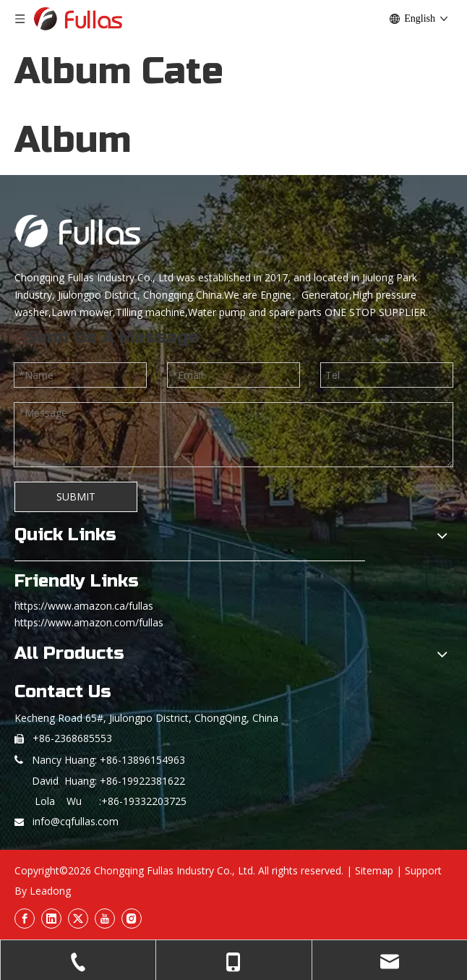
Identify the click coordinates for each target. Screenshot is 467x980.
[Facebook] (25, 919)
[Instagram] (132, 919)
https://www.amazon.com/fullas (89, 622)
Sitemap (374, 870)
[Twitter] (78, 919)
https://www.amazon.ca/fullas (84, 606)
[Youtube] (105, 919)
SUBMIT (76, 497)
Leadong (50, 891)
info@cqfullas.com (76, 821)
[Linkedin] (51, 919)
